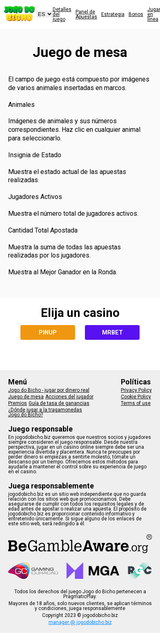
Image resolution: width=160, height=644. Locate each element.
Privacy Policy (136, 390)
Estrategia (113, 14)
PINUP (48, 332)
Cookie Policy (136, 397)
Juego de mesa (26, 397)
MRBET (112, 332)
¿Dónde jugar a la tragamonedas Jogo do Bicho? (45, 412)
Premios (18, 403)
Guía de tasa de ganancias (59, 403)
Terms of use (136, 403)
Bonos (136, 14)
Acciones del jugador (69, 397)
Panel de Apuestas (86, 14)
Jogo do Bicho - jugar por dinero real (49, 390)
